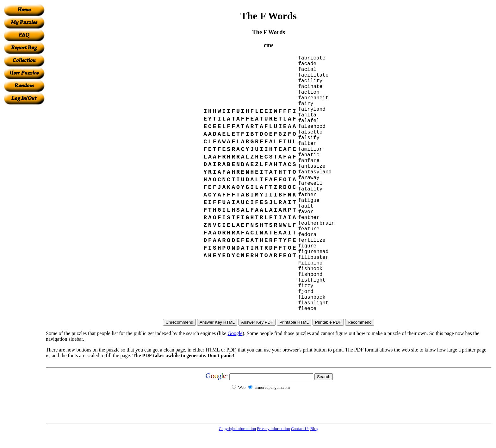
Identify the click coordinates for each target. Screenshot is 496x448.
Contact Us (300, 429)
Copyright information (237, 429)
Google (235, 333)
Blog (314, 429)
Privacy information (273, 429)
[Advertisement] (24, 200)
